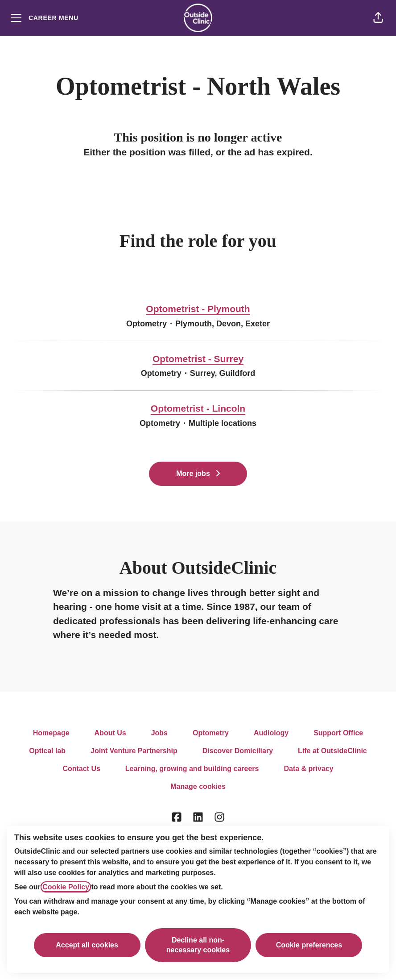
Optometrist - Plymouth (198, 309)
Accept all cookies (87, 945)
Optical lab (47, 751)
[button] (378, 18)
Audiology (271, 733)
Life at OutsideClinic (332, 751)
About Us (110, 733)
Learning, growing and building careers (192, 769)
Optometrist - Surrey (198, 359)
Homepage (51, 733)
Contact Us (81, 769)
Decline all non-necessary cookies (198, 945)
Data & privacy (308, 769)
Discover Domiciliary (238, 751)
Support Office (338, 733)
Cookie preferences (309, 945)
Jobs (159, 733)
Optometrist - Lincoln (198, 409)
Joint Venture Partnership (134, 751)
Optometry (211, 733)
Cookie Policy (66, 887)
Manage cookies (198, 786)
